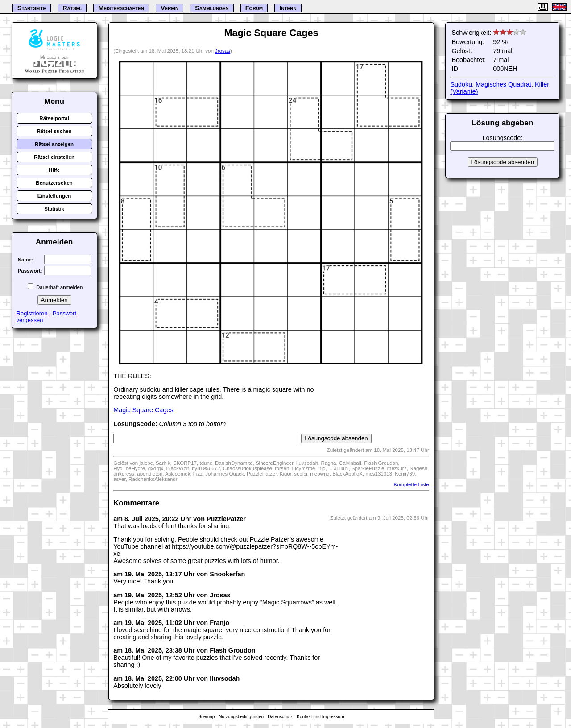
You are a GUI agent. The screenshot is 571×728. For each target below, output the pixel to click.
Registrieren (32, 313)
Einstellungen (54, 196)
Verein (170, 8)
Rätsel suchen (54, 131)
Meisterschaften (121, 8)
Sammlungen (212, 8)
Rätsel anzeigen (54, 144)
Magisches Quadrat (503, 84)
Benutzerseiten (54, 183)
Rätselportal (54, 118)
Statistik (54, 209)
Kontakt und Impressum (320, 717)
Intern (288, 8)
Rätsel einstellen (54, 157)
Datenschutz (280, 717)
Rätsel (72, 8)
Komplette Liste (411, 484)
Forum (254, 8)
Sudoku (461, 84)
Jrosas (223, 51)
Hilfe (54, 170)
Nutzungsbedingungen (241, 717)
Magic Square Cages (143, 410)
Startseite (32, 8)
